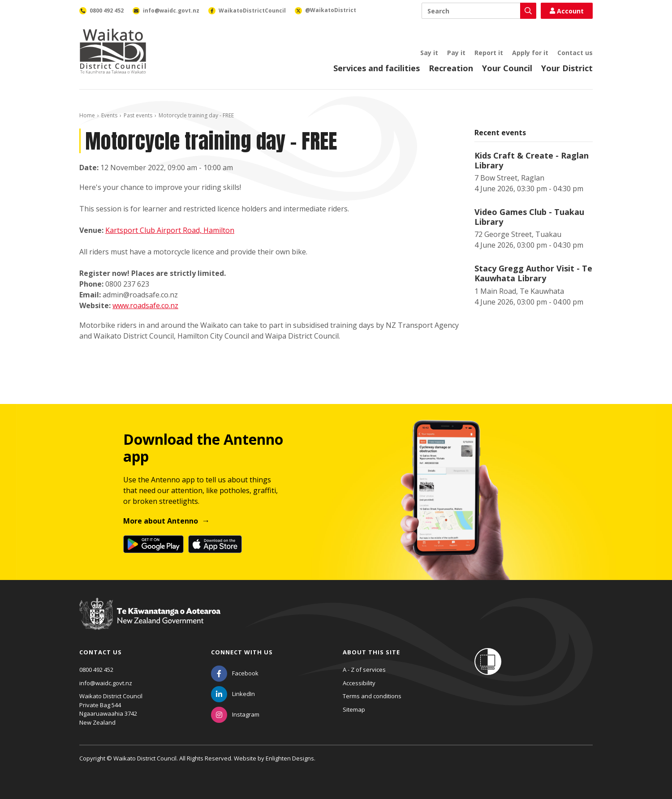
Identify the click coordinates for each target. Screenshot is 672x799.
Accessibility (359, 683)
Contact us (575, 53)
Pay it (456, 53)
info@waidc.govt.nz (106, 683)
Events (109, 115)
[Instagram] (235, 714)
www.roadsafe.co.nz (145, 305)
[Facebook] (235, 673)
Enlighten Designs (290, 758)
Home (87, 115)
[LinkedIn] (233, 694)
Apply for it (530, 53)
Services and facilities (377, 68)
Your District (567, 68)
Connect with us (242, 652)
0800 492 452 (96, 670)
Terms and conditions (372, 696)
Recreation (451, 68)
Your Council (507, 68)
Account (567, 11)
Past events (138, 115)
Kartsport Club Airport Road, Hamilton (170, 230)
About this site (371, 652)
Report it (489, 53)
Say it (429, 53)
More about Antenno (161, 521)
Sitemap (354, 709)
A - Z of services (364, 670)
